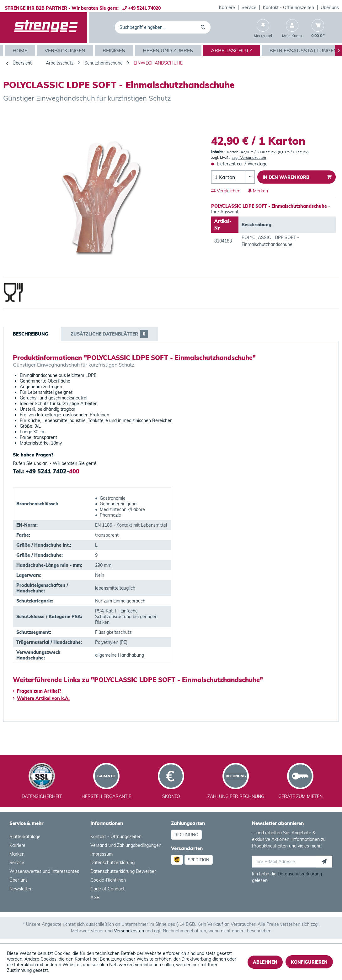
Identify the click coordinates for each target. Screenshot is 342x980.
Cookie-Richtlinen (108, 880)
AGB (95, 898)
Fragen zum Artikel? (37, 691)
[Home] (21, 50)
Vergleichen (226, 191)
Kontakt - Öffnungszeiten (289, 8)
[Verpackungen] (66, 50)
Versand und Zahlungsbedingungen (126, 845)
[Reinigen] (115, 50)
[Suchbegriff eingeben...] (163, 27)
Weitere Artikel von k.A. (41, 698)
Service (249, 8)
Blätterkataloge (25, 837)
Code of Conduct (107, 889)
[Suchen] (204, 27)
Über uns (330, 8)
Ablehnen (265, 962)
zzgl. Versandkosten (249, 157)
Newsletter (21, 889)
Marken (17, 854)
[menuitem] (227, 8)
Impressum (102, 854)
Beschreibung (31, 334)
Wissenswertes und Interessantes (44, 871)
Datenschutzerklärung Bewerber (123, 871)
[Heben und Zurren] (169, 50)
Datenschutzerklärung (112, 863)
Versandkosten (129, 931)
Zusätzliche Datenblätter (109, 334)
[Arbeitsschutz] (232, 50)
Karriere (227, 8)
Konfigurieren (309, 962)
